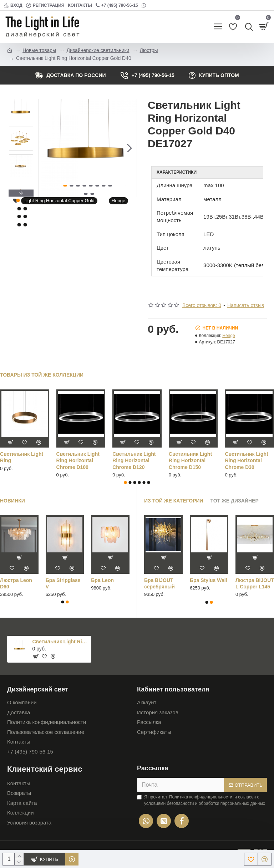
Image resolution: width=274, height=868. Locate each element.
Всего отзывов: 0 (202, 305)
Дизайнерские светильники (98, 50)
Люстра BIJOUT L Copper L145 (255, 583)
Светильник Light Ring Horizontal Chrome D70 (190, 460)
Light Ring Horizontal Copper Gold (59, 201)
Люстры (149, 50)
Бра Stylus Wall (208, 580)
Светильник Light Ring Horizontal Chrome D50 (78, 460)
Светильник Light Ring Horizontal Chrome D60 (134, 460)
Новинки (12, 501)
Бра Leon (102, 580)
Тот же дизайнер (235, 501)
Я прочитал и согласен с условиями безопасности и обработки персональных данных (201, 800)
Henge (118, 201)
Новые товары (39, 50)
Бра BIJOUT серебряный (159, 583)
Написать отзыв (246, 305)
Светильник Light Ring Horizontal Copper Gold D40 (61, 642)
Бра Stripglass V (63, 583)
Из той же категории (174, 501)
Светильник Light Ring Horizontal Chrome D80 (246, 460)
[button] (130, 148)
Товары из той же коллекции (42, 375)
